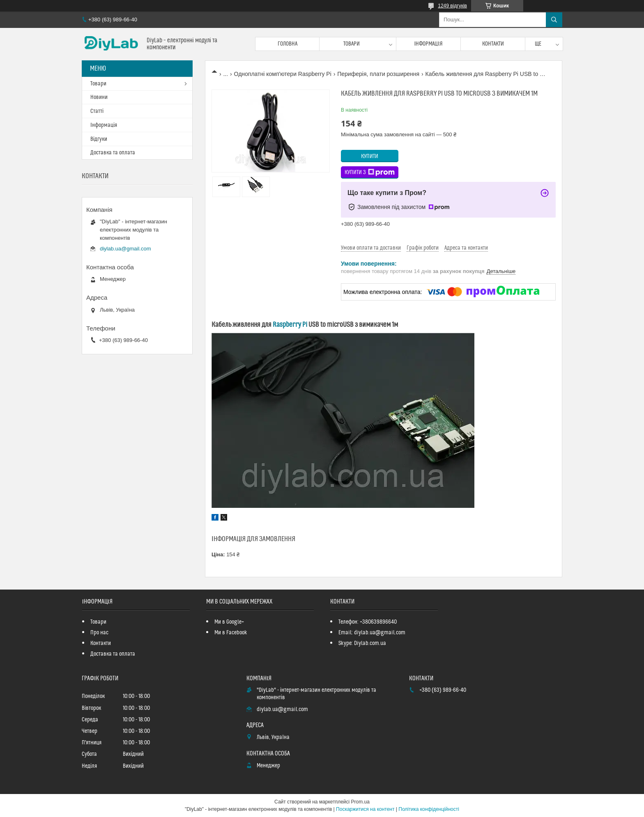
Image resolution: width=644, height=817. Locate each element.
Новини (99, 97)
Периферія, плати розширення (378, 74)
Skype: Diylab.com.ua (362, 643)
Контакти (493, 44)
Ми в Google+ (229, 622)
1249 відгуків (452, 6)
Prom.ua (360, 802)
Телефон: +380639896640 (368, 622)
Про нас (99, 633)
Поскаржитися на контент (365, 809)
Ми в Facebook (231, 633)
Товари (352, 44)
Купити (370, 156)
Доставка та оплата (113, 153)
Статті (97, 111)
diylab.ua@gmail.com (125, 249)
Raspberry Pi (290, 325)
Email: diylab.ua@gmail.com (372, 633)
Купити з (370, 172)
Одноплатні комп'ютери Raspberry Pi (283, 74)
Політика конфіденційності (429, 809)
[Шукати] (554, 20)
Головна (287, 44)
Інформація (428, 44)
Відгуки (99, 139)
